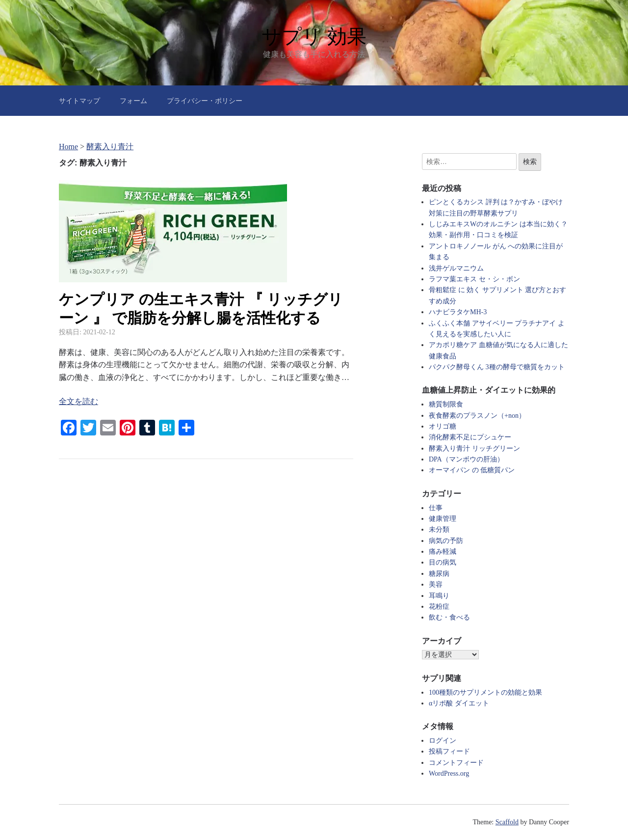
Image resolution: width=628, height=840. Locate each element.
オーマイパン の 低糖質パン (472, 470)
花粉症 (439, 607)
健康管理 (443, 519)
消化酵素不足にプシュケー (470, 437)
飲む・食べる (449, 617)
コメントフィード (456, 763)
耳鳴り (439, 596)
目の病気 (443, 562)
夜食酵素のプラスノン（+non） (477, 416)
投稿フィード (449, 751)
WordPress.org (449, 773)
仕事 (436, 508)
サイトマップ (79, 101)
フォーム (133, 101)
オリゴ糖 (443, 426)
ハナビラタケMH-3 (458, 312)
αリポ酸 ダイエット (459, 703)
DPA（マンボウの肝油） (466, 459)
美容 (436, 584)
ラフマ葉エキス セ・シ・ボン (474, 279)
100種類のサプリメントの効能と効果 (485, 692)
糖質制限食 (446, 404)
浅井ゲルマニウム (456, 268)
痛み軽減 (443, 552)
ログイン (443, 741)
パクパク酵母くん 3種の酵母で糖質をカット (497, 367)
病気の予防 (446, 541)
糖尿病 (439, 574)
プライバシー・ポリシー (205, 101)
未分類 (439, 529)
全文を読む (78, 401)
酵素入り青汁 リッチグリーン (474, 448)
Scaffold (507, 822)
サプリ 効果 (314, 36)
